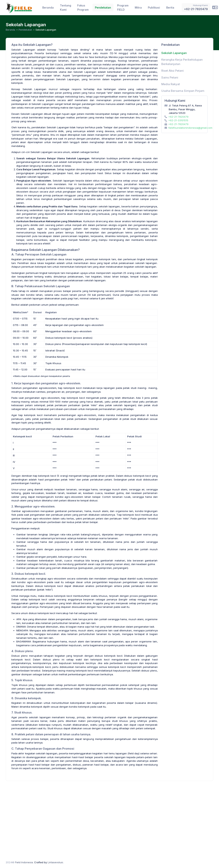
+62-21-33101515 (178, 120)
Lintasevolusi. (56, 862)
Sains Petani (170, 78)
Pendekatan (25, 30)
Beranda (10, 30)
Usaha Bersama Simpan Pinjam (183, 91)
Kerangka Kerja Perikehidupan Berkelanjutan (182, 62)
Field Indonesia (24, 862)
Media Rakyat (171, 84)
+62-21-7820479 (178, 117)
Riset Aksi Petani (173, 71)
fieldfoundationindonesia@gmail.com (190, 128)
